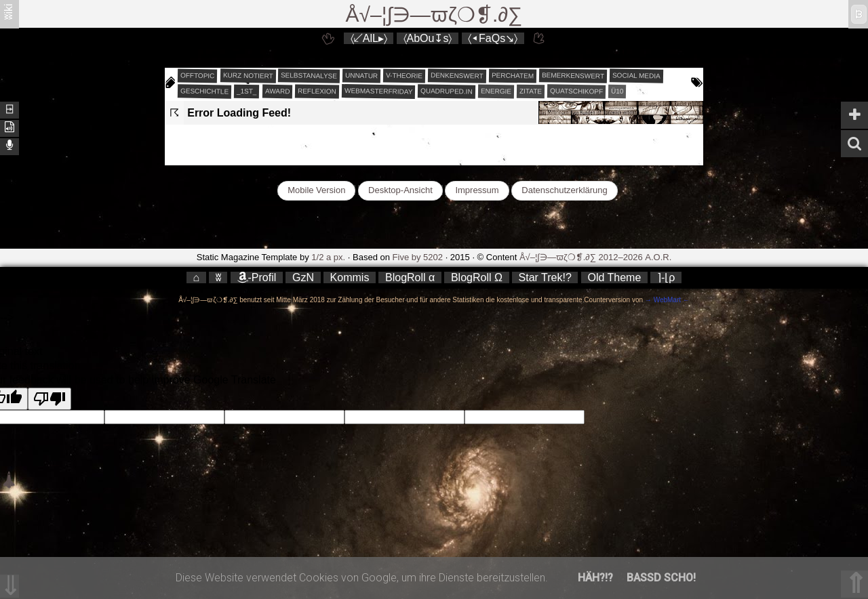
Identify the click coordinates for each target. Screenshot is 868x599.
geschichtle (204, 91)
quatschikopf (576, 91)
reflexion (317, 91)
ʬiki (8, 11)
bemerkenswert (573, 76)
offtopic (198, 76)
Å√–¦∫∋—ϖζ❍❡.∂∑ (434, 15)
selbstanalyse (309, 75)
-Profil (257, 277)
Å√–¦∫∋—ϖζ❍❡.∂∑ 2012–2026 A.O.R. (595, 257)
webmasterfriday (379, 91)
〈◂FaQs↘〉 (493, 38)
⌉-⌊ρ (666, 277)
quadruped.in (447, 91)
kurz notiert (248, 75)
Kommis (350, 277)
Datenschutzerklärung (564, 190)
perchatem (513, 75)
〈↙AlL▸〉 (369, 38)
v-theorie (404, 76)
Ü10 (617, 91)
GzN (303, 277)
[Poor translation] (50, 399)
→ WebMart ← (666, 300)
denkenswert (457, 75)
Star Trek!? (545, 277)
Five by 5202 (418, 257)
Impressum (477, 190)
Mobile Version (316, 190)
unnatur (361, 76)
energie (496, 91)
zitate (531, 91)
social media (636, 75)
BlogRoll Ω (477, 277)
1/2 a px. (328, 257)
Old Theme (614, 277)
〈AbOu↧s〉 (428, 38)
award (278, 91)
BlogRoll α (410, 277)
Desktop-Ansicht (400, 190)
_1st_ (247, 91)
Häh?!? (595, 578)
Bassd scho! (661, 578)
